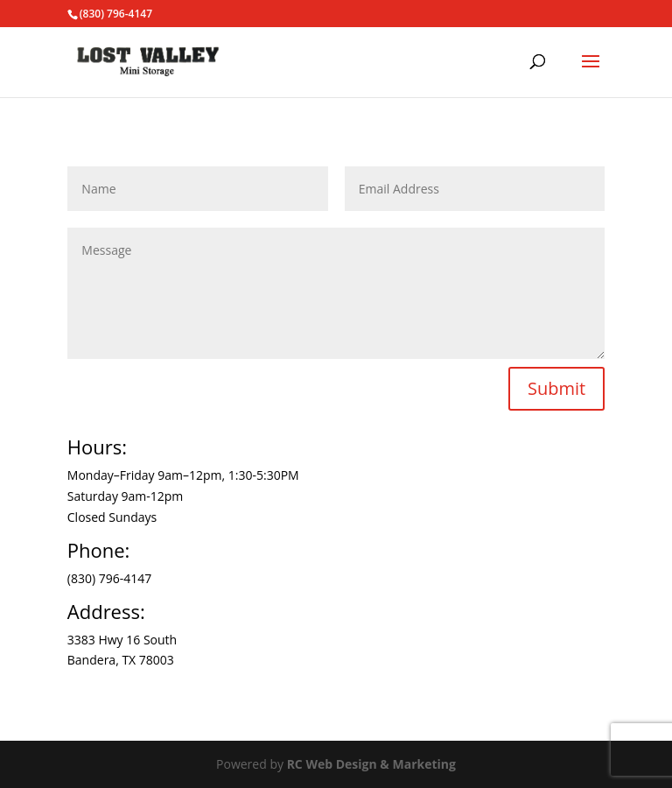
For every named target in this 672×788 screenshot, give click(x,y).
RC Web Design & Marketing (371, 764)
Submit (556, 388)
